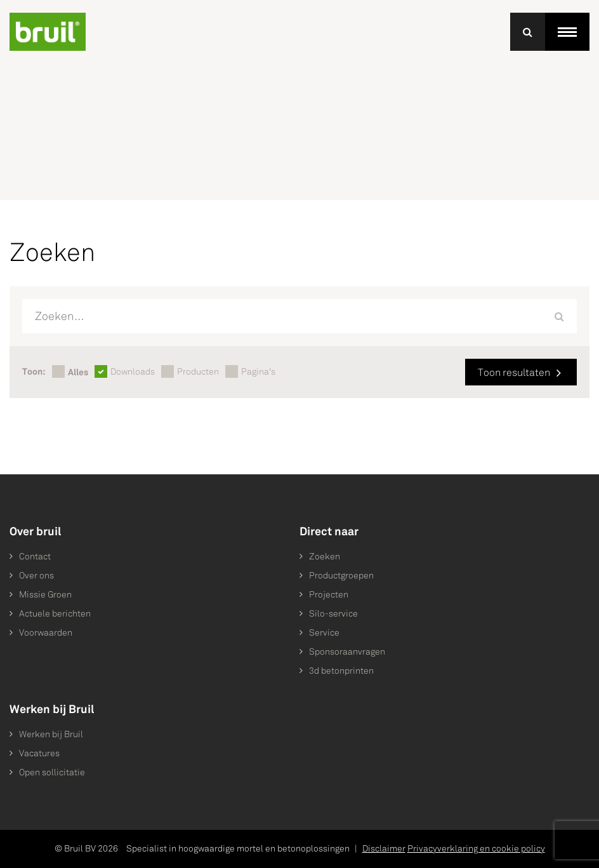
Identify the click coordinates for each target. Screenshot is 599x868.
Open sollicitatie (52, 772)
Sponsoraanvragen (347, 652)
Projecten (329, 595)
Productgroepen (341, 576)
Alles (78, 372)
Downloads (133, 372)
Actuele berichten (55, 614)
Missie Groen (45, 595)
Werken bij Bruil (51, 734)
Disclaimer (384, 849)
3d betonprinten (341, 671)
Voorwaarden (46, 633)
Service (324, 633)
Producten (198, 372)
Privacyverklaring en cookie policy (476, 849)
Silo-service (333, 614)
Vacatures (39, 753)
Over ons (36, 576)
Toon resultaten (514, 372)
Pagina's (258, 372)
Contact (35, 557)
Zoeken (325, 557)
